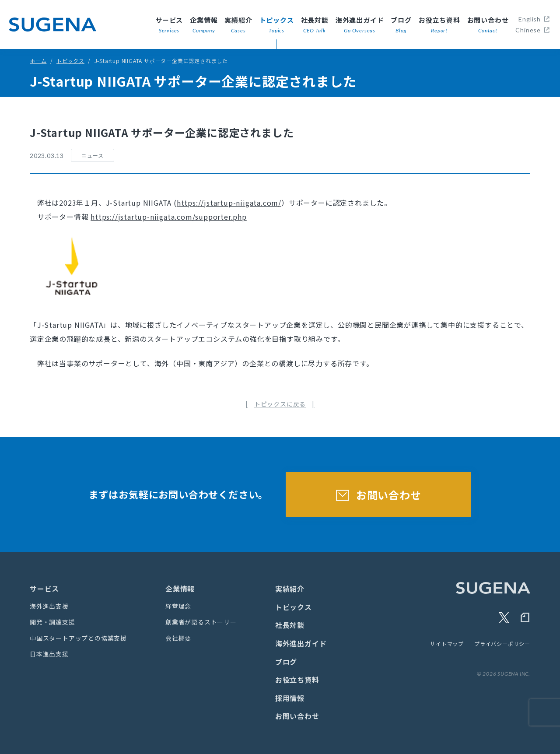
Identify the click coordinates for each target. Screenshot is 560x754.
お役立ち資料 (439, 25)
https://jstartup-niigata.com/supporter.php (169, 217)
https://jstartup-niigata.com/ (229, 203)
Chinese (528, 30)
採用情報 (290, 698)
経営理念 (178, 606)
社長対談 (315, 25)
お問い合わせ (488, 25)
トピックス (277, 25)
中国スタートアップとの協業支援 (78, 638)
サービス (169, 25)
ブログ (401, 25)
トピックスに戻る (280, 404)
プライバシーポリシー (502, 644)
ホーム (38, 61)
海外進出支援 (49, 606)
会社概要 (178, 638)
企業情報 (204, 25)
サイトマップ (447, 644)
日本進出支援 (49, 654)
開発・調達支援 (52, 622)
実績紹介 (238, 25)
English (530, 19)
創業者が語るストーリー (201, 622)
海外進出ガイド (360, 25)
